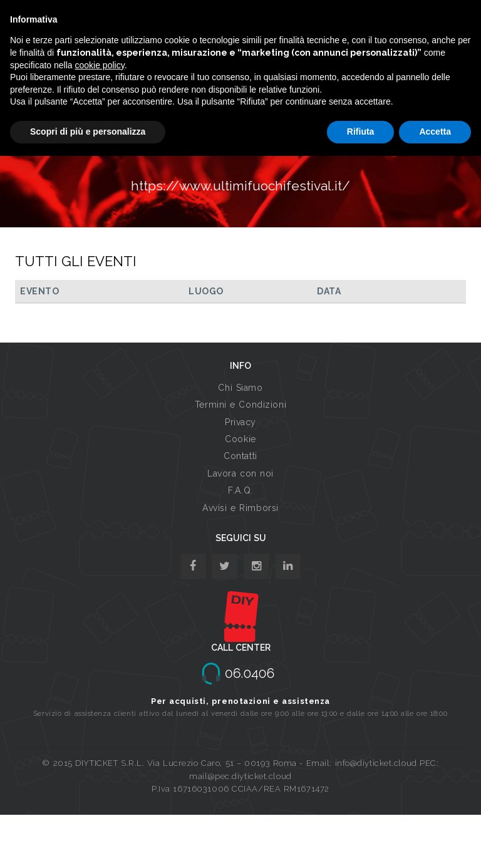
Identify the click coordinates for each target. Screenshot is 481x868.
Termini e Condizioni (240, 405)
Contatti (240, 456)
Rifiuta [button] (361, 132)
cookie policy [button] (100, 65)
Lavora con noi (240, 473)
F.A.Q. (240, 490)
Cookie (240, 439)
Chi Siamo (240, 388)
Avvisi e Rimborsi (240, 508)
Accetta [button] (435, 132)
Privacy (240, 422)
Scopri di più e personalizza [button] (88, 132)
